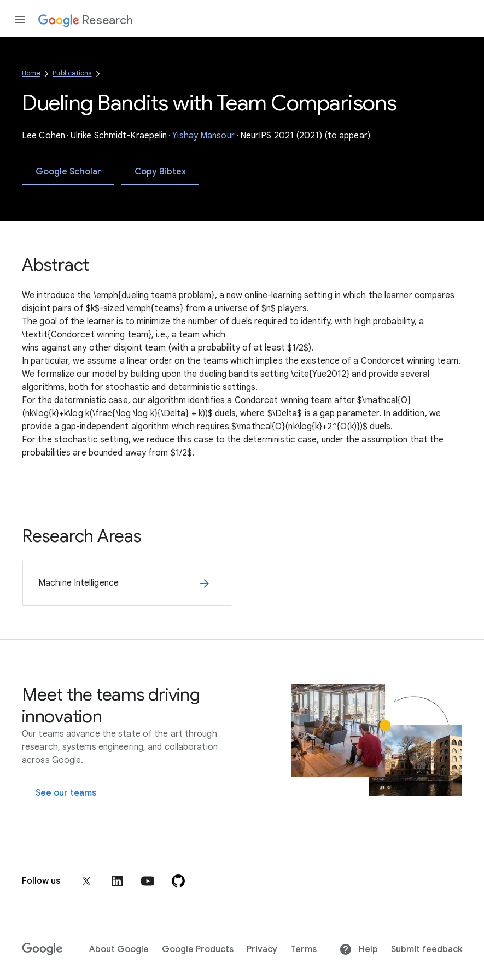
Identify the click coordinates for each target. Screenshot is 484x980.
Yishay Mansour (203, 136)
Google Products (198, 949)
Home (31, 73)
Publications (72, 73)
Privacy (262, 949)
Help (358, 949)
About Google (119, 949)
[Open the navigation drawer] (20, 20)
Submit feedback (427, 949)
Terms (304, 949)
